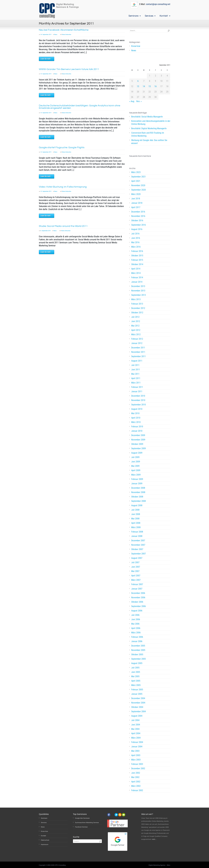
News (56, 34)
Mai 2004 (135, 729)
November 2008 (138, 492)
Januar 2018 (137, 203)
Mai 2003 (135, 751)
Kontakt (164, 16)
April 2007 (136, 576)
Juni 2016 (136, 238)
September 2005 (139, 659)
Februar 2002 (137, 790)
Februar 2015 (137, 260)
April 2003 (136, 755)
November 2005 (138, 650)
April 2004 (136, 733)
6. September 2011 (46, 231)
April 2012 (136, 330)
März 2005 (136, 685)
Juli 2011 (135, 365)
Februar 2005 (137, 690)
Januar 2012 (137, 343)
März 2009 (136, 475)
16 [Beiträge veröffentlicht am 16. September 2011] (155, 86)
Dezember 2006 (138, 593)
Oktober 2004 (137, 707)
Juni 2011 (136, 370)
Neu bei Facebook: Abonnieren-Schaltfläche (64, 30)
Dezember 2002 (138, 768)
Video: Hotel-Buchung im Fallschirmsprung (63, 187)
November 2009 (138, 440)
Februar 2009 (137, 479)
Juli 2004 (135, 720)
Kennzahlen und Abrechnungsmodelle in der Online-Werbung (151, 123)
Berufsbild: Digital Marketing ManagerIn (149, 128)
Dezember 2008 (138, 488)
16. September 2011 (46, 34)
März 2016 (136, 247)
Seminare (133, 16)
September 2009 (139, 448)
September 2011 (139, 356)
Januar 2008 (137, 536)
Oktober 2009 (137, 444)
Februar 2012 (137, 339)
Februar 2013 (137, 304)
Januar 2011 (137, 391)
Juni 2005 (136, 672)
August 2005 (137, 663)
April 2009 (136, 470)
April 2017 (136, 207)
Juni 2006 (136, 619)
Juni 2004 (136, 725)
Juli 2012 (135, 317)
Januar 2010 (137, 431)
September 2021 (139, 177)
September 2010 (139, 405)
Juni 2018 (136, 199)
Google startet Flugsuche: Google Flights (62, 147)
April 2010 (136, 418)
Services (149, 16)
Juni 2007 (136, 567)
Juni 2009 (136, 462)
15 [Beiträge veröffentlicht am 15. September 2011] (150, 86)
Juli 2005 (135, 668)
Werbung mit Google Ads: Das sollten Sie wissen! (149, 142)
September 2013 (139, 295)
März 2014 (136, 273)
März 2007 (136, 580)
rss (120, 815)
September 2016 (139, 225)
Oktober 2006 (137, 602)
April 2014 (136, 269)
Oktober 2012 (137, 313)
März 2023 (136, 172)
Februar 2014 (137, 277)
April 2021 (136, 181)
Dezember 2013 (138, 286)
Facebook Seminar (81, 827)
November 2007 (138, 545)
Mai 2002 (135, 777)
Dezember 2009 (138, 435)
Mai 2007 (135, 571)
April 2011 (136, 378)
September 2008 (139, 501)
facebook (109, 815)
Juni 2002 (136, 773)
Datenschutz (45, 840)
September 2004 (139, 711)
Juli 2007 (135, 562)
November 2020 (138, 185)
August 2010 (137, 409)
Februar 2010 (137, 427)
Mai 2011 (135, 374)
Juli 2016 (135, 234)
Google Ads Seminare (82, 818)
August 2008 (137, 505)
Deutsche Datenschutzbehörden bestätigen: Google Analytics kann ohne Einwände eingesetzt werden (80, 107)
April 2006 (136, 628)
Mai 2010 (135, 413)
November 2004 (138, 703)
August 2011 (137, 361)
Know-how (136, 46)
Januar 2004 (137, 747)
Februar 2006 (137, 637)
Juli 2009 (135, 457)
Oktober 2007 (137, 549)
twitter (116, 815)
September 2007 (139, 554)
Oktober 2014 (137, 264)
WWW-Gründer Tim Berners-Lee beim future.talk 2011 (69, 69)
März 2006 (136, 633)
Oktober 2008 (137, 497)
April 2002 (136, 782)
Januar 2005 (137, 694)
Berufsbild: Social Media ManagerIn (147, 117)
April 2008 (136, 523)
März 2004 (136, 738)
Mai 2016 (135, 242)
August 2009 (137, 453)
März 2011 (136, 383)
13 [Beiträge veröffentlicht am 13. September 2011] (138, 86)
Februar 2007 (137, 584)
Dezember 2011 (138, 348)
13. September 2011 (46, 191)
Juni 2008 (136, 514)
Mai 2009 (135, 466)
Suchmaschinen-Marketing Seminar (87, 823)
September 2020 (139, 190)
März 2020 (136, 194)
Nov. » (139, 101)
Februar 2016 (137, 251)
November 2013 (138, 291)
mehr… (154, 839)
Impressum (45, 844)
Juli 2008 (135, 510)
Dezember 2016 (138, 212)
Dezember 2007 (138, 541)
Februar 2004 (137, 742)
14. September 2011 (46, 152)
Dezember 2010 (138, 396)
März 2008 (136, 527)
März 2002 (136, 786)
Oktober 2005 (137, 654)
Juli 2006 (135, 615)
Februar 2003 (137, 764)
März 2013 (136, 299)
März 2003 (136, 760)
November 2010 (138, 400)
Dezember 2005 (138, 646)
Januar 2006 (137, 641)
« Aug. (132, 101)
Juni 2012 (136, 321)
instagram (113, 815)
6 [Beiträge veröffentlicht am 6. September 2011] (138, 81)
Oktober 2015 (137, 256)
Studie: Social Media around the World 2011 (63, 226)
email (124, 815)
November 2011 (138, 352)
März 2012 (136, 334)
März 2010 (136, 422)
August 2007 (137, 558)
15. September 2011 (46, 74)
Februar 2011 (137, 387)
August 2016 (137, 229)
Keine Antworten (67, 34)
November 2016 (138, 216)
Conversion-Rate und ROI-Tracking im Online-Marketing (148, 134)
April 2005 (136, 681)
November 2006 (138, 598)
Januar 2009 (137, 484)
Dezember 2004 (138, 698)
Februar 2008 (137, 532)
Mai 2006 (135, 624)
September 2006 (139, 606)
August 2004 (137, 716)
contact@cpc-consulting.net (158, 4)
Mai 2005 (135, 676)
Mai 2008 (135, 519)
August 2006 (137, 611)
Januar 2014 (137, 282)
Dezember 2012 (138, 308)
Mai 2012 (135, 326)
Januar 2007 (137, 589)
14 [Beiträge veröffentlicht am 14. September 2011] (144, 86)
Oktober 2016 (137, 220)
